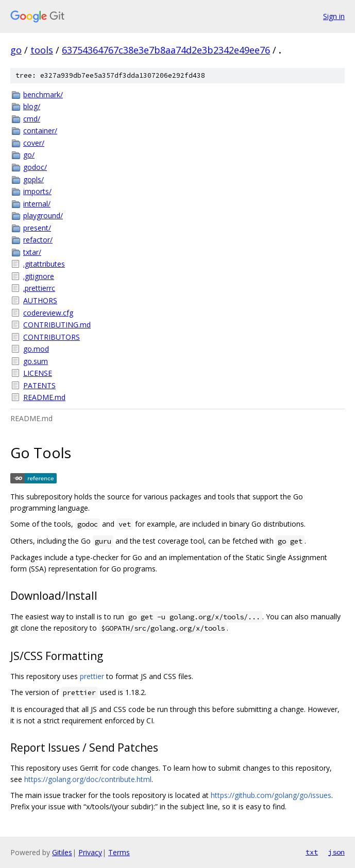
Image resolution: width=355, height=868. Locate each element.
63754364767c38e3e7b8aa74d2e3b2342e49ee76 (166, 50)
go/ (29, 155)
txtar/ (32, 252)
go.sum (36, 361)
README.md (44, 397)
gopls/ (33, 179)
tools (42, 50)
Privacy (90, 852)
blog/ (32, 106)
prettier (92, 676)
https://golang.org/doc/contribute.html (88, 779)
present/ (37, 228)
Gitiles (62, 852)
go (16, 50)
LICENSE (38, 373)
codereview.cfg (48, 313)
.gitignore (39, 276)
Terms (119, 852)
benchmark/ (43, 94)
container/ (40, 131)
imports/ (37, 191)
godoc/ (35, 167)
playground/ (43, 215)
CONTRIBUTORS (52, 337)
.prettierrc (39, 288)
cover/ (34, 143)
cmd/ (32, 119)
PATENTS (39, 385)
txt (312, 852)
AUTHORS (40, 300)
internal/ (37, 204)
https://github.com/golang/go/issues (271, 795)
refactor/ (38, 240)
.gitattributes (44, 264)
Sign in (334, 16)
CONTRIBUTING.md (57, 325)
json (336, 852)
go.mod (36, 349)
